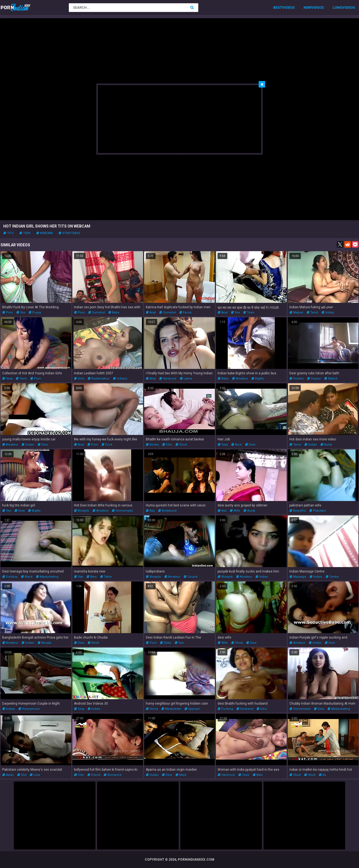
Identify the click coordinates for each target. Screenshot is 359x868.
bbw (258, 775)
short (181, 445)
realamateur (99, 379)
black (27, 577)
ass (150, 511)
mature (296, 312)
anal (151, 312)
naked (331, 379)
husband (245, 709)
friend (94, 775)
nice (236, 445)
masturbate (171, 709)
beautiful (298, 511)
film (167, 445)
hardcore (168, 379)
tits (8, 233)
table (106, 577)
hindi (93, 643)
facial (185, 312)
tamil (312, 312)
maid (181, 775)
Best (278, 7)
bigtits (258, 379)
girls (79, 379)
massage (298, 577)
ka (322, 775)
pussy (35, 312)
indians (120, 379)
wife (235, 511)
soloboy (10, 577)
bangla (44, 643)
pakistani (318, 511)
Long (338, 7)
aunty (326, 445)
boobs (152, 445)
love (35, 775)
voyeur (314, 379)
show (237, 643)
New (307, 7)
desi (43, 445)
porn (8, 312)
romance (113, 775)
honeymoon (29, 709)
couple (191, 577)
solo (319, 709)
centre (332, 577)
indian (328, 312)
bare (92, 577)
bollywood (167, 511)
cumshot (97, 312)
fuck (107, 445)
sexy (7, 379)
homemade (122, 511)
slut (22, 775)
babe (114, 312)
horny (152, 709)
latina (186, 379)
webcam (44, 233)
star (79, 577)
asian (8, 775)
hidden (297, 379)
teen (25, 233)
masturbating (47, 577)
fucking (225, 709)
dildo (166, 643)
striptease (69, 233)
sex (21, 312)
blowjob (82, 511)
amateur (240, 379)
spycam (192, 709)
